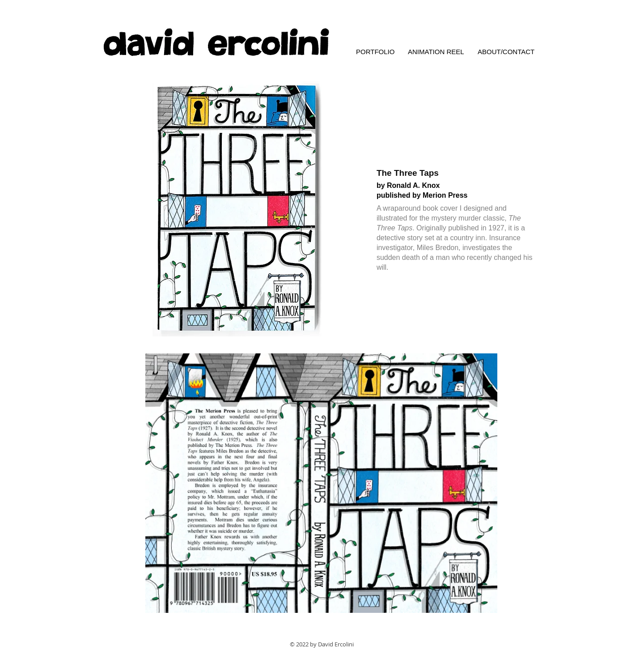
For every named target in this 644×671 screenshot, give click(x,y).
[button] (237, 209)
